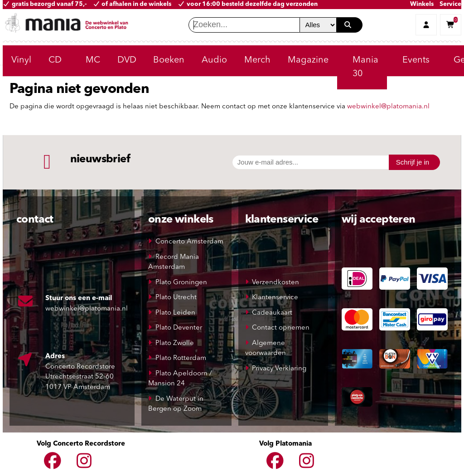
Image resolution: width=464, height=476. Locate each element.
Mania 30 (365, 67)
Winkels (422, 4)
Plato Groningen (181, 283)
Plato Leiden (175, 313)
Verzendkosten (275, 283)
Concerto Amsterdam (189, 242)
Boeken (169, 60)
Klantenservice (275, 298)
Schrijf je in (413, 162)
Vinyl (21, 60)
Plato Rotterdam (181, 358)
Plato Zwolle (175, 343)
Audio (214, 60)
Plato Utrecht (176, 298)
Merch (257, 60)
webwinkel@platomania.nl (388, 107)
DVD (127, 60)
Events (416, 60)
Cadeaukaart (272, 313)
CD (55, 60)
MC (93, 60)
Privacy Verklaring (279, 369)
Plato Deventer (179, 328)
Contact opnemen (281, 328)
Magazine (308, 60)
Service (450, 4)
